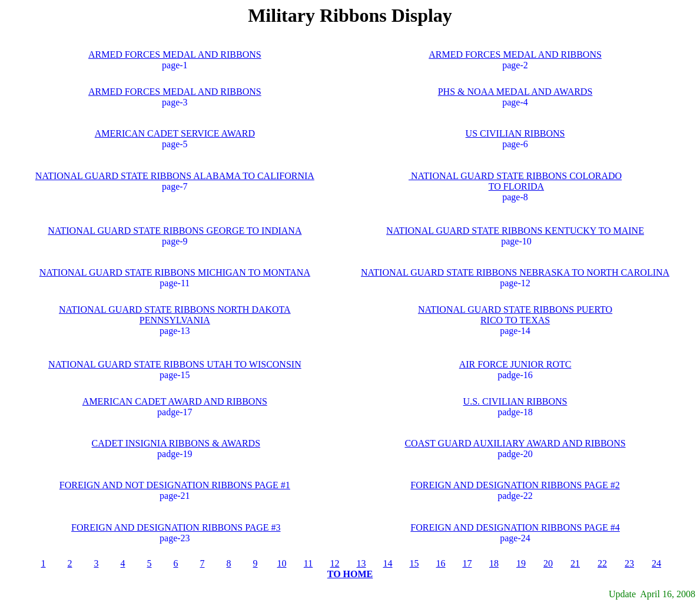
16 (441, 563)
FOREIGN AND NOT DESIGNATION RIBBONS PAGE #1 (175, 485)
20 (548, 563)
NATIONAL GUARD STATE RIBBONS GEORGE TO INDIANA (175, 231)
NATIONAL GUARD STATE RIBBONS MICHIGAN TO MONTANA (175, 272)
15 (414, 563)
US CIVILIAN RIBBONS (515, 133)
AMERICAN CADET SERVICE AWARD (175, 133)
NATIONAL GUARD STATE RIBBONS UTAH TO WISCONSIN (175, 364)
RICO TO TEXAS (515, 320)
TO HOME (350, 574)
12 (335, 563)
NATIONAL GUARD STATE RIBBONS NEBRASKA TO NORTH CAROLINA (515, 272)
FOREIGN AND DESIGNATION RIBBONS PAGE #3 (176, 527)
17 (467, 563)
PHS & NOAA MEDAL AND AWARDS (515, 92)
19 (521, 563)
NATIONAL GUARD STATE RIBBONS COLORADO (515, 176)
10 (282, 563)
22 (602, 563)
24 (656, 563)
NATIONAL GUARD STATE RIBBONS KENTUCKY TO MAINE (515, 231)
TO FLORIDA (516, 186)
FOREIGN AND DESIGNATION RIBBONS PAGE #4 (515, 527)
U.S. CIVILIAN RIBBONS (515, 401)
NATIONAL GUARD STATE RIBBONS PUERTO (515, 310)
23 (629, 563)
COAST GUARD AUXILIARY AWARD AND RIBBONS (515, 443)
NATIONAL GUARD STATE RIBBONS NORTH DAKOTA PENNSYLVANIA (175, 315)
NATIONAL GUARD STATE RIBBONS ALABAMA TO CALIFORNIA (175, 176)
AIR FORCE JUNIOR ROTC (515, 364)
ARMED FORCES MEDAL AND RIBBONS (175, 54)
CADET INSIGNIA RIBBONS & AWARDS (176, 443)
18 (494, 563)
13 (361, 563)
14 (388, 563)
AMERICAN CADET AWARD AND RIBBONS (175, 401)
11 (308, 563)
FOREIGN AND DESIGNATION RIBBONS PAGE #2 (515, 485)
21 (575, 563)
